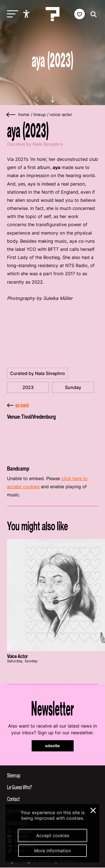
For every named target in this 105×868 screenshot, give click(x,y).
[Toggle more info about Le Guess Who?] (53, 787)
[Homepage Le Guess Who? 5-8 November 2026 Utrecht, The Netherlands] (53, 14)
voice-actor (61, 115)
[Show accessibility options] (27, 14)
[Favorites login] (80, 14)
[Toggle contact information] (53, 799)
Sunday (73, 387)
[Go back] (11, 115)
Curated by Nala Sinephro (38, 373)
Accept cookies (53, 835)
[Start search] (92, 14)
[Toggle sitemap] (53, 775)
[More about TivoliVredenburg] (53, 441)
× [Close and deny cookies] (93, 810)
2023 (28, 387)
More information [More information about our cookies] (53, 851)
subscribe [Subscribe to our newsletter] (53, 746)
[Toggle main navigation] (11, 14)
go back (18, 405)
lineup (39, 115)
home (24, 115)
